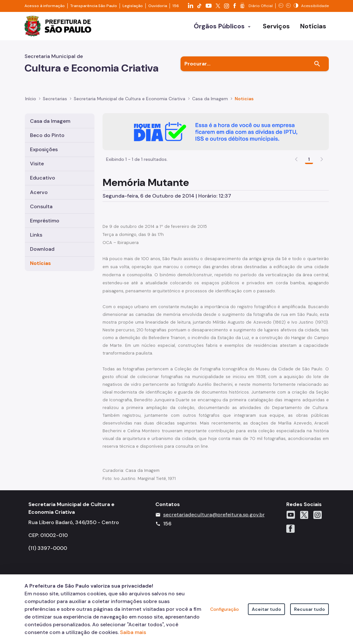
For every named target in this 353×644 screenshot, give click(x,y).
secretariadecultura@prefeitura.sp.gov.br (214, 515)
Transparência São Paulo (94, 6)
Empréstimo (45, 221)
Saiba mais (133, 632)
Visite (37, 164)
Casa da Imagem (50, 121)
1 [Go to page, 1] (309, 159)
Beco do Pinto (47, 135)
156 (176, 6)
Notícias (40, 263)
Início (31, 99)
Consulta (41, 206)
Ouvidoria (158, 6)
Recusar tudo (309, 609)
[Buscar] (317, 64)
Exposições (44, 149)
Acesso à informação (45, 6)
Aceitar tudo (266, 609)
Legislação (133, 6)
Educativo (43, 178)
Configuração (225, 609)
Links (36, 235)
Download (42, 249)
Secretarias (55, 99)
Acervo (39, 192)
